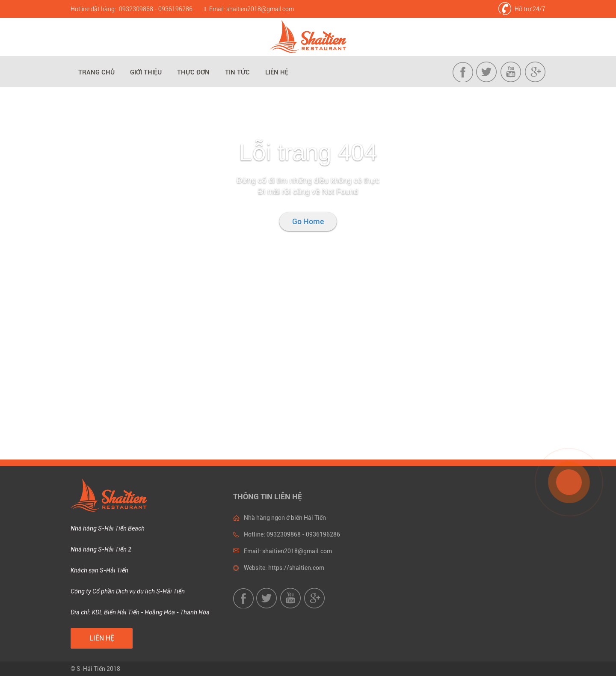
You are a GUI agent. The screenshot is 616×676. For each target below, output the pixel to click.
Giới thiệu (146, 72)
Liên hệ (277, 72)
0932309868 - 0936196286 (156, 9)
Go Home (308, 221)
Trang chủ (96, 72)
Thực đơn (193, 72)
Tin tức (237, 72)
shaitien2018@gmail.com (260, 9)
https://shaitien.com (296, 568)
